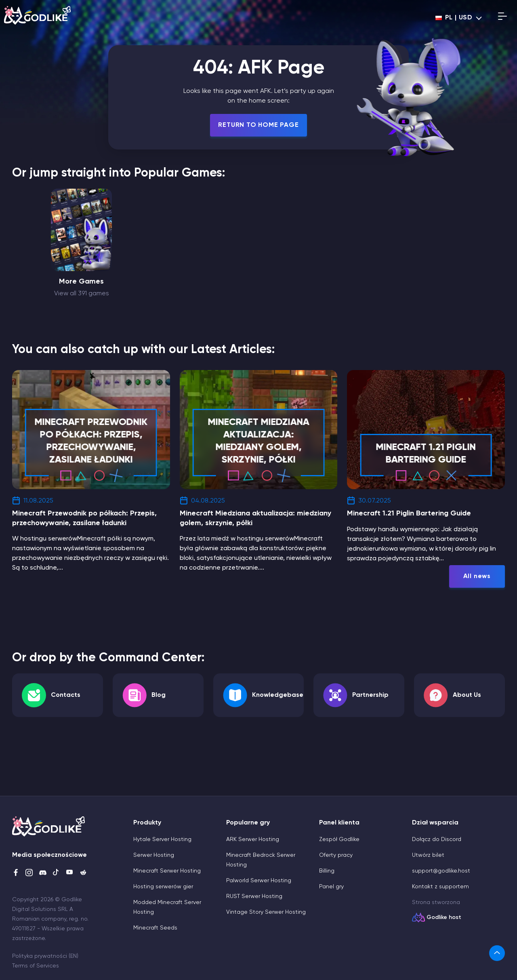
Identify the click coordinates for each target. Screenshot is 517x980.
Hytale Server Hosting (162, 839)
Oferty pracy (336, 855)
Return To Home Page (258, 125)
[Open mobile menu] (502, 18)
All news (477, 576)
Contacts (66, 695)
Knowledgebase (278, 695)
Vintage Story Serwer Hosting (266, 912)
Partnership (370, 695)
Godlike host (444, 917)
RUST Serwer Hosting (254, 896)
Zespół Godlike (339, 839)
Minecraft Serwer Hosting (167, 871)
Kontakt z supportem (440, 887)
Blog (159, 695)
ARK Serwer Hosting (253, 839)
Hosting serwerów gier (163, 887)
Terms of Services (36, 966)
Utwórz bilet (428, 855)
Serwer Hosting (154, 855)
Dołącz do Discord (437, 839)
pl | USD (454, 18)
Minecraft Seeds (155, 928)
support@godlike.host (441, 871)
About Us (467, 695)
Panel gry (331, 887)
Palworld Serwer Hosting (259, 881)
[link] (497, 953)
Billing (327, 871)
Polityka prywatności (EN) (45, 956)
